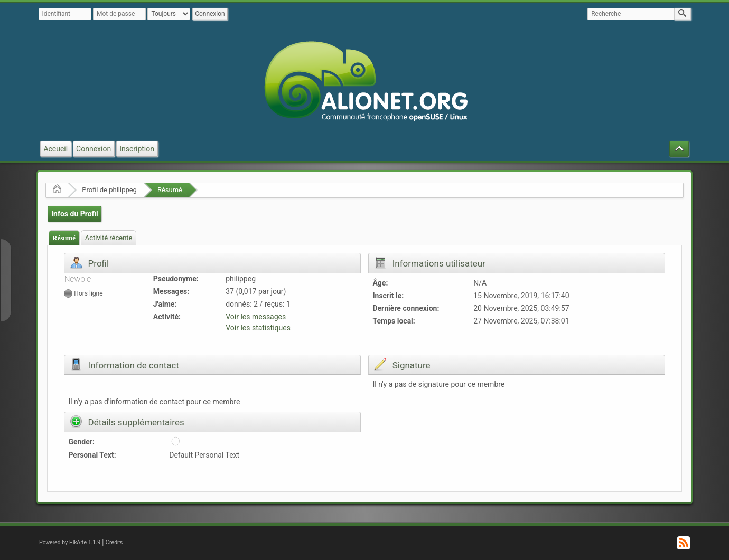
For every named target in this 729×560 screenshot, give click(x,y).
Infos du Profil (75, 214)
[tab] (64, 238)
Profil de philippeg (109, 190)
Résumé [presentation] (64, 238)
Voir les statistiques (258, 328)
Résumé (170, 190)
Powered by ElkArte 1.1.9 (70, 542)
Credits (114, 542)
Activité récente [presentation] (109, 238)
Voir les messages (256, 317)
